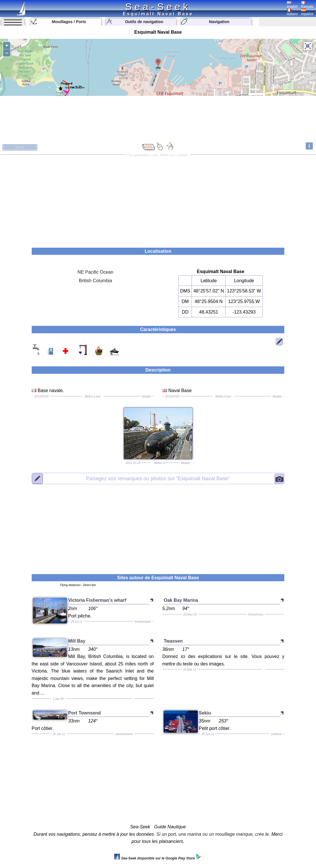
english (292, 5)
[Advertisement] (158, 199)
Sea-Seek (158, 7)
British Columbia (95, 281)
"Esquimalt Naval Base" (158, 478)
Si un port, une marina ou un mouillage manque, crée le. (213, 834)
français (307, 5)
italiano (292, 12)
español (307, 12)
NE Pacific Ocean (95, 272)
